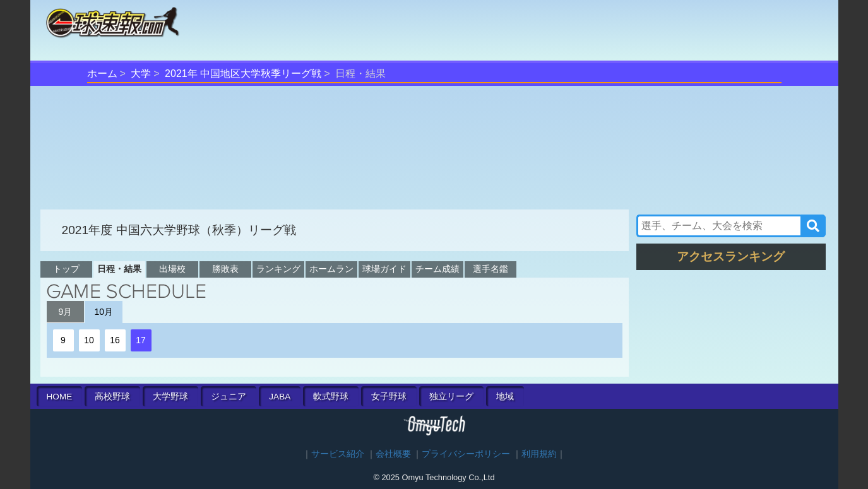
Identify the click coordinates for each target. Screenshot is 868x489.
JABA (280, 397)
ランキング (278, 269)
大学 (141, 74)
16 (115, 340)
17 (141, 340)
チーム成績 (437, 269)
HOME (60, 397)
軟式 (331, 397)
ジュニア (229, 397)
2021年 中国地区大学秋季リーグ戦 (243, 74)
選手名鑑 (490, 269)
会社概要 (393, 454)
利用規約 (539, 454)
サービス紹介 (338, 454)
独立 (451, 397)
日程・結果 (119, 269)
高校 (112, 397)
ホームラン (331, 269)
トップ (66, 269)
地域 (505, 397)
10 (89, 340)
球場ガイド (384, 269)
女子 (389, 397)
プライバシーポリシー (466, 454)
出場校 (172, 269)
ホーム (102, 74)
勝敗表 (225, 269)
